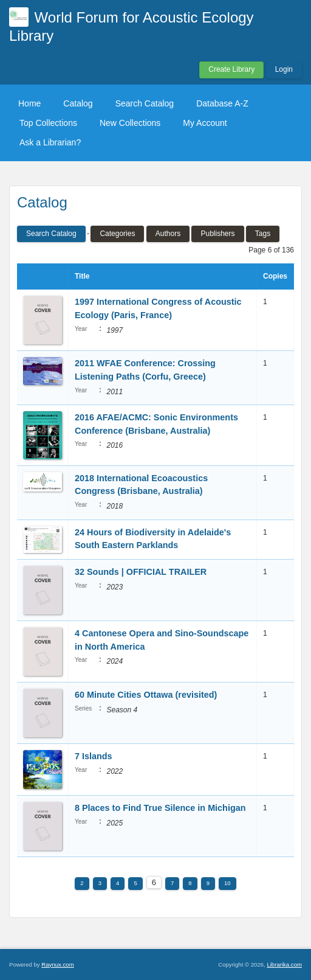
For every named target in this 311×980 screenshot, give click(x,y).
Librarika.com (284, 964)
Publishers (217, 234)
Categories (117, 234)
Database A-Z (222, 103)
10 (227, 883)
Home (29, 103)
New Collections (130, 123)
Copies (275, 276)
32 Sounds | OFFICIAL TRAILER (141, 572)
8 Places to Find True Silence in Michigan (160, 808)
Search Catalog (145, 103)
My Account (205, 123)
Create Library (231, 69)
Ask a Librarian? (50, 142)
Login (284, 69)
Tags (263, 234)
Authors (168, 234)
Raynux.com (57, 964)
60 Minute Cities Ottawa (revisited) (146, 695)
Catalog (78, 103)
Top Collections (48, 123)
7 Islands (94, 756)
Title (82, 276)
